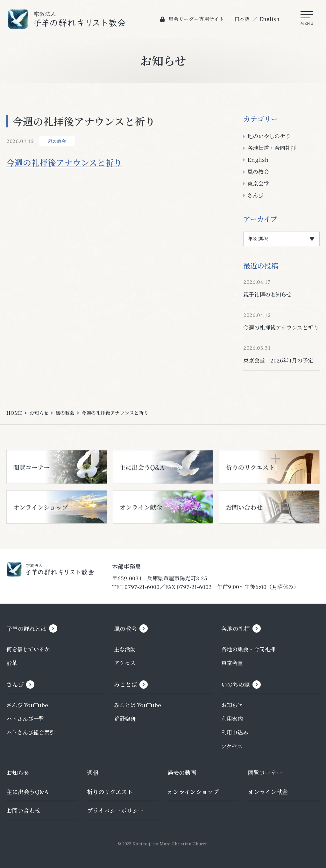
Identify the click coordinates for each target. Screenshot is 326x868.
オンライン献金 (268, 792)
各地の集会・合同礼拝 (248, 649)
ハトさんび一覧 (25, 718)
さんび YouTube (27, 705)
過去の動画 (182, 772)
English (269, 19)
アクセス (125, 663)
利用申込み (235, 732)
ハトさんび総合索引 (31, 732)
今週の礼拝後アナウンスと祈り (64, 162)
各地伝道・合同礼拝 (272, 148)
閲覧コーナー (265, 772)
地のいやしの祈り (269, 136)
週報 (93, 772)
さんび (255, 195)
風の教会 (57, 141)
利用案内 (232, 718)
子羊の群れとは (26, 628)
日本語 (242, 19)
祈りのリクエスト (110, 792)
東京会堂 (258, 183)
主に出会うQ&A (27, 792)
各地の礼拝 (236, 628)
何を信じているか (28, 649)
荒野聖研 (125, 718)
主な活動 (125, 649)
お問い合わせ (24, 810)
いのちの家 (236, 684)
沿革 (12, 663)
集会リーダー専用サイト (196, 19)
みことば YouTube (138, 705)
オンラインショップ (193, 792)
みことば (125, 684)
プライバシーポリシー (115, 810)
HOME (14, 413)
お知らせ (39, 413)
